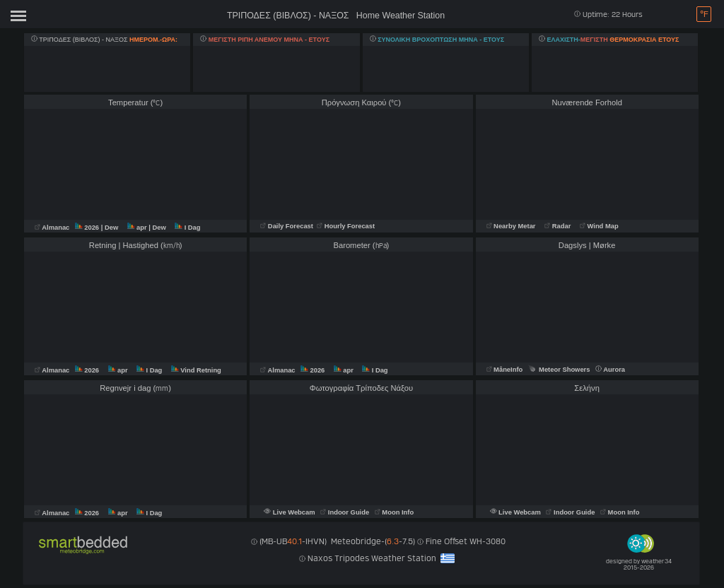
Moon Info (394, 512)
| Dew (111, 228)
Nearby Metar (512, 226)
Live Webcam (290, 512)
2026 (88, 228)
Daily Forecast (287, 226)
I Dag (187, 228)
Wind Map (599, 226)
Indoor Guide (346, 512)
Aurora (610, 370)
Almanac (53, 228)
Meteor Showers (559, 370)
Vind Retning (196, 370)
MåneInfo (505, 370)
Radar (557, 226)
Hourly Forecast (345, 226)
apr (138, 228)
